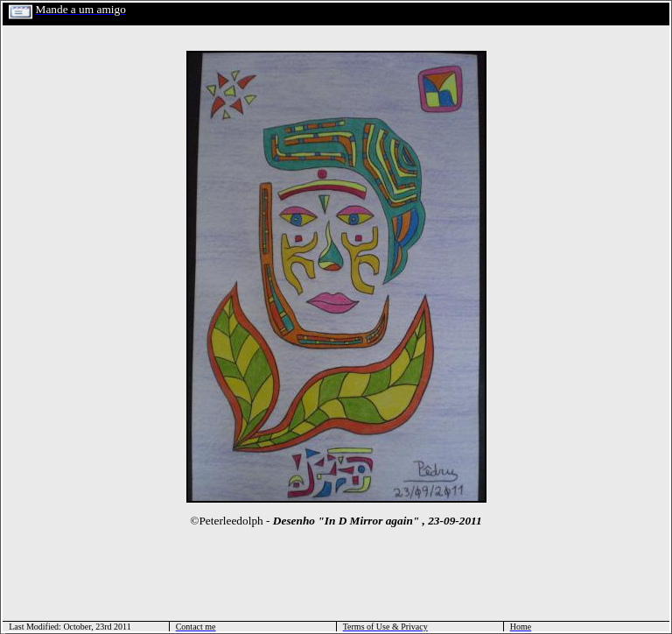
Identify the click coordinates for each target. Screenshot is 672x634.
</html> (3, 632)
